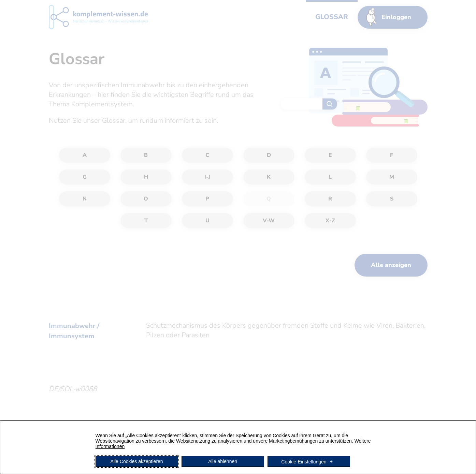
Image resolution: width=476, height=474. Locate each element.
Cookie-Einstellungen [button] (304, 461)
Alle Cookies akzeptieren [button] (137, 461)
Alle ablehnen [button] (223, 461)
